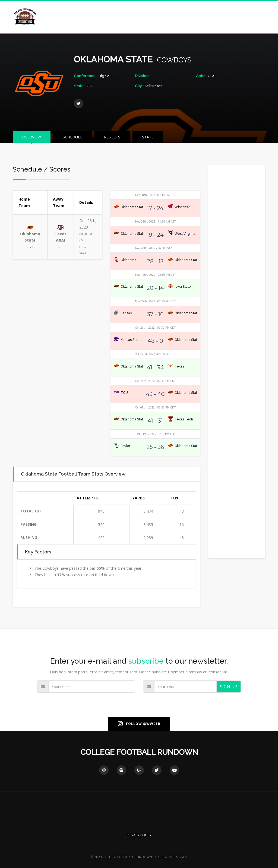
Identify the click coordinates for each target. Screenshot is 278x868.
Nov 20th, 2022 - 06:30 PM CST (155, 248)
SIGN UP (229, 687)
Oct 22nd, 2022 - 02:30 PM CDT (155, 354)
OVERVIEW (32, 137)
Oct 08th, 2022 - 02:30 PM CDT (155, 407)
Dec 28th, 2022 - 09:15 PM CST (155, 195)
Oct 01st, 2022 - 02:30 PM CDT (155, 434)
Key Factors (38, 552)
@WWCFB (152, 724)
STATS (148, 137)
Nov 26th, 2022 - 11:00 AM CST (155, 221)
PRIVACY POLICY (139, 835)
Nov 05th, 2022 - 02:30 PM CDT (155, 301)
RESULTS (112, 137)
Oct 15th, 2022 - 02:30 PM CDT (155, 381)
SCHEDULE (72, 137)
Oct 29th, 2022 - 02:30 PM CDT (155, 328)
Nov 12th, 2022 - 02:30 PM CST (155, 275)
